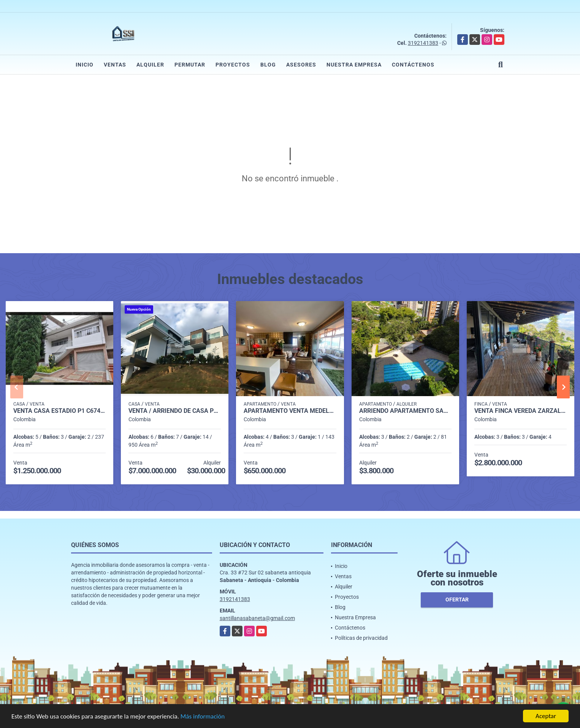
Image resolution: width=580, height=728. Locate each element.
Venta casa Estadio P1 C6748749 (59, 411)
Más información (203, 717)
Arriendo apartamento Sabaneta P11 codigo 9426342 (405, 411)
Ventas (115, 65)
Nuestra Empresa (354, 65)
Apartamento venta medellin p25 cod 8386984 (290, 411)
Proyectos (233, 65)
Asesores (301, 65)
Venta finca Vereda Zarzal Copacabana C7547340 (521, 411)
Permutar (190, 65)
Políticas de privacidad (361, 638)
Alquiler (150, 65)
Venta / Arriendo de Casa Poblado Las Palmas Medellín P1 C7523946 (175, 411)
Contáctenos (413, 65)
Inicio (85, 65)
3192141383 (423, 43)
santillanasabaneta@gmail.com (257, 618)
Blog (268, 65)
